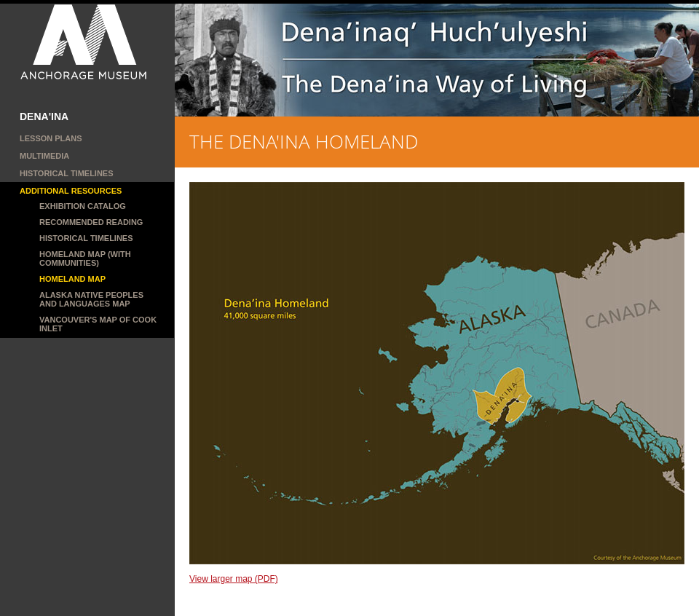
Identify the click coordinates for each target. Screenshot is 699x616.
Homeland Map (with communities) (85, 258)
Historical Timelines (67, 173)
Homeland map (72, 279)
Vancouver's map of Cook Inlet (98, 324)
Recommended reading (91, 222)
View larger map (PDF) (234, 579)
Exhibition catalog (83, 206)
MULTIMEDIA (44, 156)
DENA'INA (44, 117)
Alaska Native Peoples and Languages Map (91, 299)
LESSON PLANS (51, 138)
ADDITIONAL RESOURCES (71, 191)
